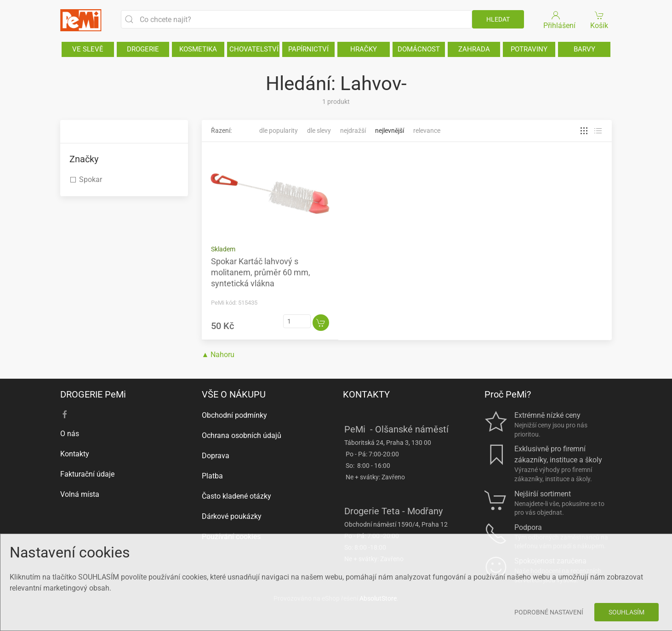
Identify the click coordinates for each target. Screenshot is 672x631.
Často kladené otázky (236, 496)
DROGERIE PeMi (93, 394)
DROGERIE (143, 49)
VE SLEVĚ (88, 49)
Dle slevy (319, 131)
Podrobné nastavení (549, 612)
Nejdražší (353, 131)
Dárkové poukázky (232, 516)
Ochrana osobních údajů (242, 435)
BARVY (584, 49)
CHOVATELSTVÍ (254, 49)
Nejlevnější (390, 131)
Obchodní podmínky (234, 415)
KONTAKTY (366, 394)
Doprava (216, 456)
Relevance (427, 131)
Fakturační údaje (87, 474)
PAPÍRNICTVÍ (308, 49)
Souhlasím (626, 612)
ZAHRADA (474, 49)
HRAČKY (364, 49)
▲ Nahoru (218, 355)
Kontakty (75, 454)
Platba (212, 476)
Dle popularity (279, 131)
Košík (600, 20)
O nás (70, 434)
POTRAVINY (529, 49)
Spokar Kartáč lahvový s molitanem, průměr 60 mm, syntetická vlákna (261, 272)
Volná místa (80, 494)
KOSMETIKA (198, 49)
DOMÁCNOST (419, 49)
